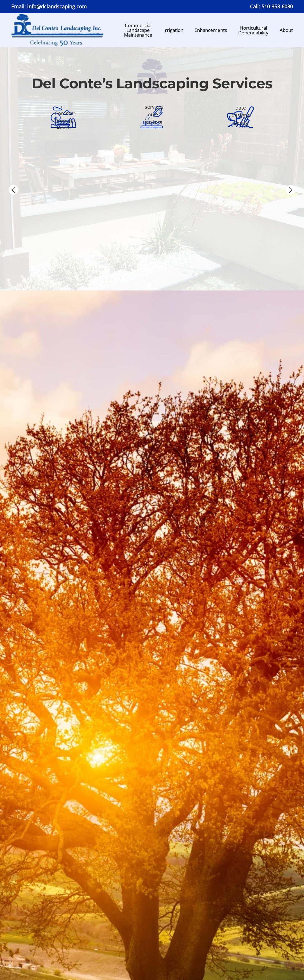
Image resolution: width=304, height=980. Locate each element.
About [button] (286, 30)
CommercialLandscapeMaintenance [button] (138, 30)
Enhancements (211, 30)
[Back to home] (57, 30)
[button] (13, 190)
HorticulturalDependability (253, 30)
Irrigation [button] (173, 30)
